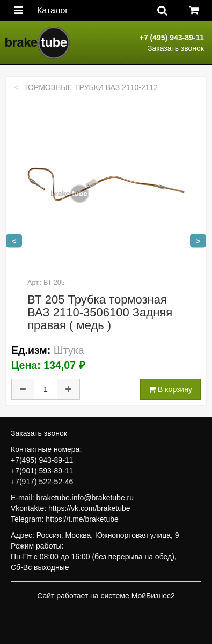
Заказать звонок (176, 48)
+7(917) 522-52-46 (42, 482)
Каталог (53, 10)
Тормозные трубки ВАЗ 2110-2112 (91, 87)
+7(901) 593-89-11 (42, 471)
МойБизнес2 (153, 596)
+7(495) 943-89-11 (42, 460)
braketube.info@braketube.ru (85, 498)
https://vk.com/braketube (89, 508)
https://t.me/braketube (82, 519)
